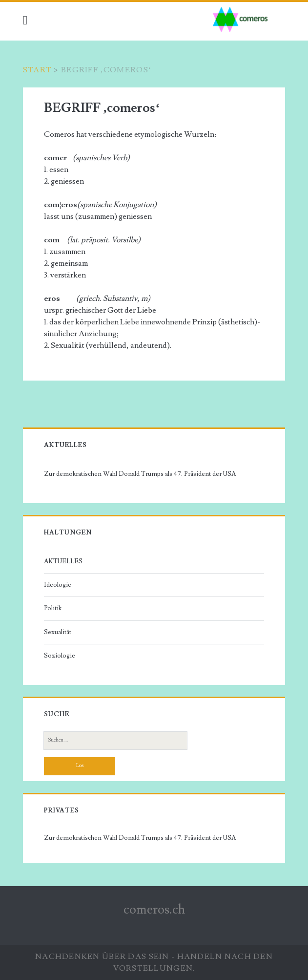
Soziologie (60, 656)
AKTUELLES (63, 561)
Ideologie (58, 585)
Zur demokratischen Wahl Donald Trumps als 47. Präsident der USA (140, 474)
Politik (53, 608)
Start (37, 70)
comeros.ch (154, 910)
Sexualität (58, 632)
